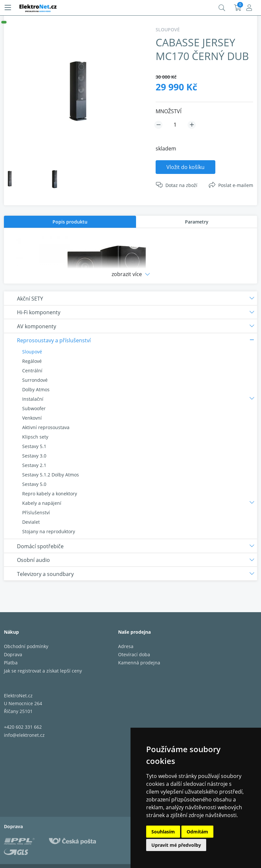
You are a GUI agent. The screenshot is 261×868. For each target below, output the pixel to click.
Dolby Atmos (36, 389)
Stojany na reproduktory (49, 531)
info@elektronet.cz (24, 735)
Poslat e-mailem (236, 185)
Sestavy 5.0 (34, 484)
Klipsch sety (35, 437)
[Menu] (8, 8)
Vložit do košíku (185, 167)
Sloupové (32, 352)
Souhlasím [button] (163, 832)
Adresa (126, 646)
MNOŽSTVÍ (169, 111)
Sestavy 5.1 (34, 446)
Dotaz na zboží (181, 185)
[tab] (70, 222)
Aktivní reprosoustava (46, 427)
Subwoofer (34, 408)
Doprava (13, 654)
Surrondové (35, 380)
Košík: (238, 8)
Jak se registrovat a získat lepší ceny (43, 671)
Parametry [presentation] (197, 222)
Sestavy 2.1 (34, 465)
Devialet (31, 522)
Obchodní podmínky (26, 646)
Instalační (33, 399)
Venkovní (32, 418)
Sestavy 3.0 (34, 456)
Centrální (32, 371)
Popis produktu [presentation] (70, 222)
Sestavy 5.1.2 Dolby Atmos (51, 475)
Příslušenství (36, 512)
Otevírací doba (134, 654)
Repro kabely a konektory (50, 494)
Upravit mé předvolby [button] (176, 845)
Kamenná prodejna (139, 663)
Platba (11, 663)
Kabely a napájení (42, 503)
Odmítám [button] (197, 832)
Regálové (32, 361)
